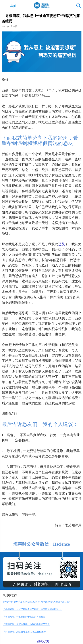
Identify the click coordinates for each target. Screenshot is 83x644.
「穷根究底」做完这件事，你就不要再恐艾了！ (26, 624)
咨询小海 (43, 641)
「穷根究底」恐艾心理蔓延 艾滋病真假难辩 (24, 632)
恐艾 (62, 244)
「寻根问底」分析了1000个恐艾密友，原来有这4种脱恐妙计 (32, 609)
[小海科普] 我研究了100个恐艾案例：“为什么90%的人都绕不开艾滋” (36, 602)
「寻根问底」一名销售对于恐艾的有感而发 (24, 617)
